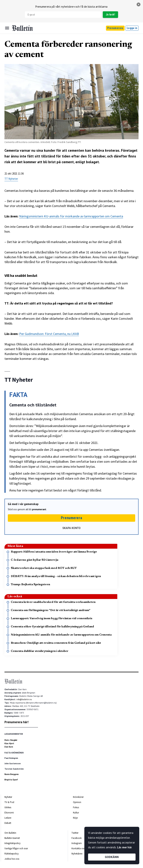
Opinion (77, 802)
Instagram (77, 843)
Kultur (76, 813)
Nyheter (8, 797)
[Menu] (7, 28)
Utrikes (8, 807)
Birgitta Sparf (11, 780)
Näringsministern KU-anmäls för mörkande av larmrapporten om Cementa (71, 216)
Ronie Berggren (12, 774)
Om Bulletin (10, 833)
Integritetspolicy (12, 843)
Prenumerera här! (16, 722)
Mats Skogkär (11, 740)
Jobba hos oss (12, 859)
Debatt (8, 823)
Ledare (8, 818)
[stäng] (139, 4)
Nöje (75, 818)
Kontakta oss (78, 848)
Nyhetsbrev (77, 854)
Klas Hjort (9, 743)
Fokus (76, 807)
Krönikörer (78, 797)
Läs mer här (124, 847)
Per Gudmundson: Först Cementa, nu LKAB (49, 334)
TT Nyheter (11, 179)
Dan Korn (9, 747)
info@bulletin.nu (24, 699)
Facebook (77, 838)
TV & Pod (9, 802)
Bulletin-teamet (12, 838)
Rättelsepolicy (12, 854)
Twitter (75, 833)
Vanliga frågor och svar (16, 848)
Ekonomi (9, 813)
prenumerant (39, 509)
